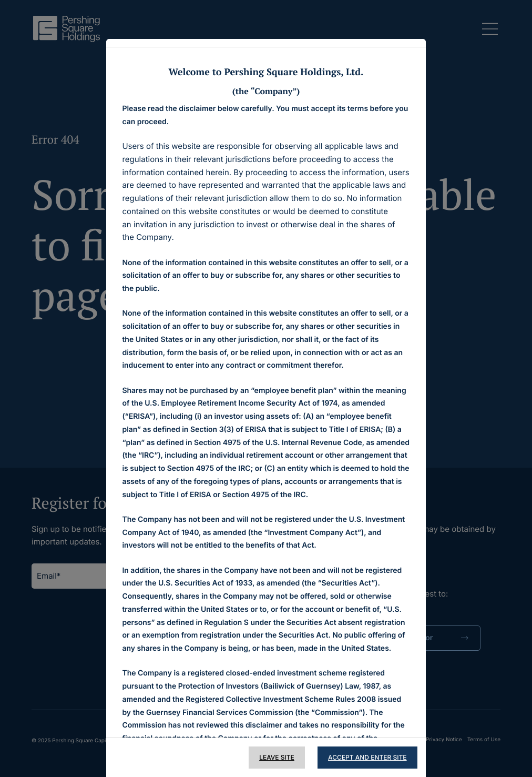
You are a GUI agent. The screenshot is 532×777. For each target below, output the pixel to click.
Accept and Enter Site (367, 757)
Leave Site (277, 757)
